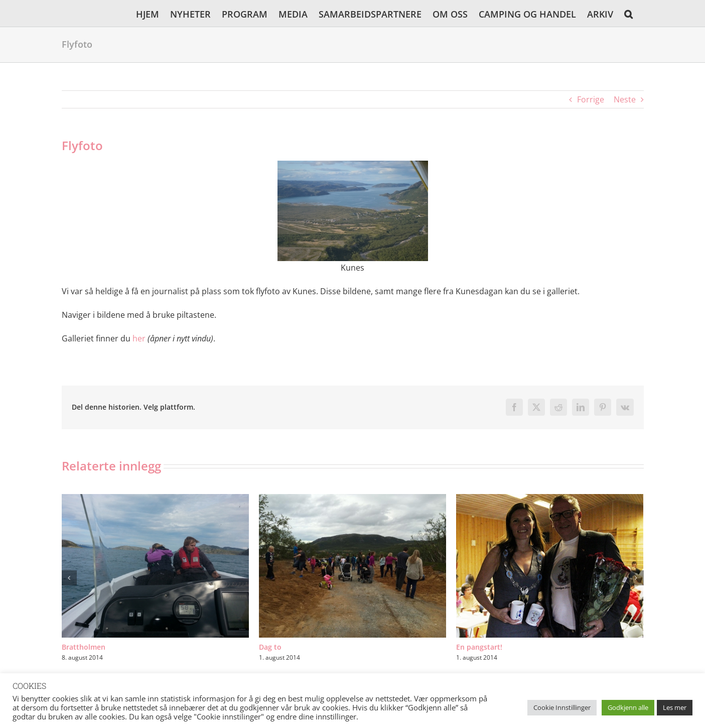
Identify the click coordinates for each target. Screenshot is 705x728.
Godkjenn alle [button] (628, 707)
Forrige (591, 99)
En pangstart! (479, 647)
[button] (628, 13)
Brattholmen (84, 647)
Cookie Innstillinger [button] (562, 707)
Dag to (270, 647)
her (139, 338)
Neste (625, 99)
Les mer (675, 707)
